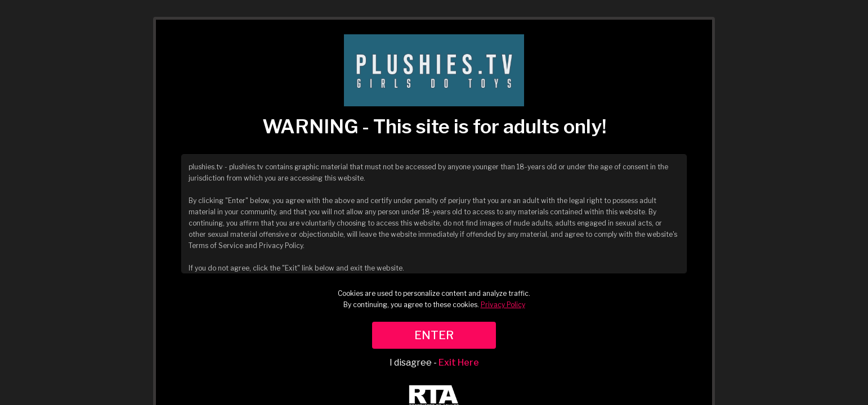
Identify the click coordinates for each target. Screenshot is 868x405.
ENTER (434, 335)
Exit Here (459, 363)
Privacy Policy (503, 305)
